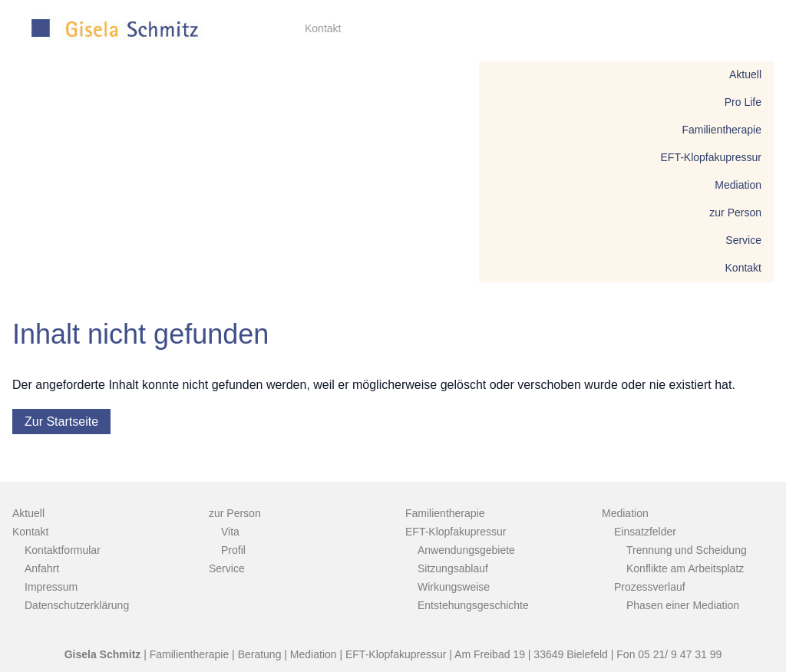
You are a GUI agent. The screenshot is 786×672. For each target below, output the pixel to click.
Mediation (738, 185)
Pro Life (743, 102)
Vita (230, 532)
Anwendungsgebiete (466, 550)
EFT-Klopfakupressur (712, 157)
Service (743, 240)
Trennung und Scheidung (687, 550)
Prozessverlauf (650, 587)
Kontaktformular (63, 550)
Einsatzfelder (645, 532)
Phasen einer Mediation (683, 605)
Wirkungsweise (454, 587)
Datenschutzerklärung (77, 605)
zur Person (735, 212)
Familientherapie (722, 130)
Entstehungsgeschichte (473, 605)
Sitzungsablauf (453, 568)
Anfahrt (42, 568)
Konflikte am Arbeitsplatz (685, 568)
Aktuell (745, 74)
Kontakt (323, 28)
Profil (233, 550)
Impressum (51, 587)
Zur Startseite (61, 422)
